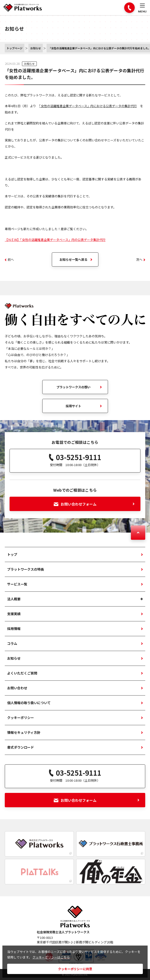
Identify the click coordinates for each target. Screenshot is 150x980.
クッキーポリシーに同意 (75, 969)
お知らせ (29, 64)
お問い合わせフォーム (94, 504)
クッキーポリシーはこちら (51, 957)
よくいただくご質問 (22, 673)
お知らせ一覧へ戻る (73, 259)
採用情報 (14, 629)
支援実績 (14, 614)
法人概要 (14, 599)
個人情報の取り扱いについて (29, 703)
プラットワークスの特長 (26, 569)
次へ (141, 259)
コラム (12, 643)
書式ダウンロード (21, 747)
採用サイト (73, 406)
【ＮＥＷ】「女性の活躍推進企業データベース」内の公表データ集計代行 (55, 240)
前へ (9, 259)
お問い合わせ (17, 688)
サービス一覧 (17, 584)
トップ (12, 554)
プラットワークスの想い (73, 387)
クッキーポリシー (21, 718)
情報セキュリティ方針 (24, 732)
